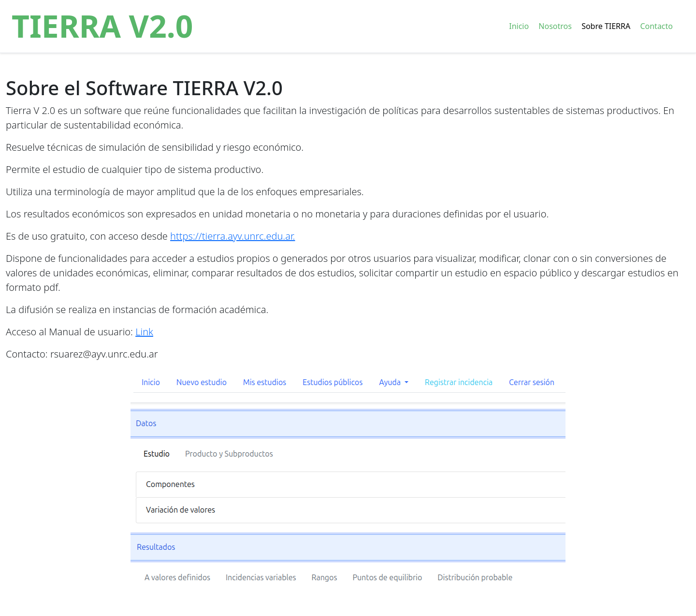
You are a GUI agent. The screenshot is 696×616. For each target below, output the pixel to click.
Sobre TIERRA (606, 26)
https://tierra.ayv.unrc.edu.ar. (232, 236)
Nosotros (555, 26)
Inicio (519, 26)
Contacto (656, 26)
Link (144, 332)
